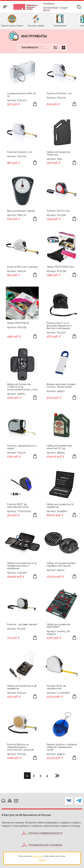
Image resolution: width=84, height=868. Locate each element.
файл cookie (37, 856)
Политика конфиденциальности (45, 833)
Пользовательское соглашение (45, 845)
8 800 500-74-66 (12, 815)
